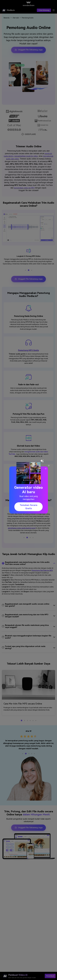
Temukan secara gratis (28, 507)
